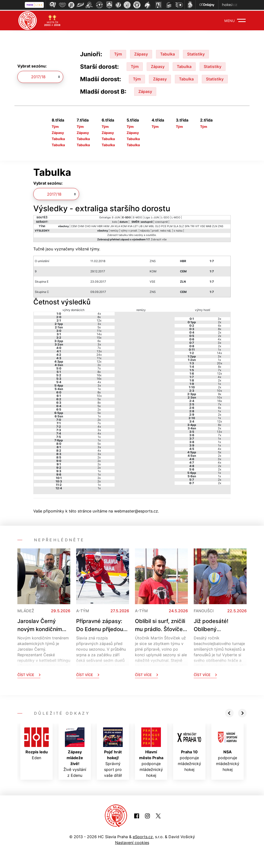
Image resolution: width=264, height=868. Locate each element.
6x (99, 340)
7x (99, 347)
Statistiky (196, 53)
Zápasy (141, 53)
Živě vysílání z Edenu (75, 752)
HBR (100, 225)
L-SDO (165, 217)
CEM (74, 225)
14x (99, 333)
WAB (209, 225)
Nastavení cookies (132, 842)
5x (99, 326)
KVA (130, 225)
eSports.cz (143, 836)
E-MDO (138, 217)
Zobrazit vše (159, 239)
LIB (141, 225)
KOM (124, 225)
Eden (36, 743)
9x (220, 393)
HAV (94, 225)
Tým (118, 53)
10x (99, 395)
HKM (106, 225)
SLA (176, 225)
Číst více (29, 674)
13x (99, 350)
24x (99, 354)
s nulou (178, 230)
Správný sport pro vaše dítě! (113, 752)
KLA (118, 225)
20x (220, 362)
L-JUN (155, 217)
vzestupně (161, 221)
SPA (187, 225)
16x (99, 374)
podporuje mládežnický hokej (151, 752)
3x (99, 323)
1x (99, 388)
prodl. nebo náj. (162, 230)
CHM (81, 225)
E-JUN (116, 217)
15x (99, 337)
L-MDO (176, 217)
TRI (192, 225)
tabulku (123, 234)
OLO (158, 225)
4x (99, 313)
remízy (114, 230)
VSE (203, 225)
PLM (170, 225)
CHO (88, 225)
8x (99, 316)
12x (99, 319)
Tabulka (168, 53)
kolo (115, 221)
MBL (151, 225)
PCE (164, 225)
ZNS (221, 225)
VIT (197, 225)
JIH (112, 225)
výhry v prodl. (129, 230)
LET (136, 225)
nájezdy (145, 230)
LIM (146, 225)
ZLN (215, 225)
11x (99, 330)
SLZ (181, 225)
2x (99, 364)
